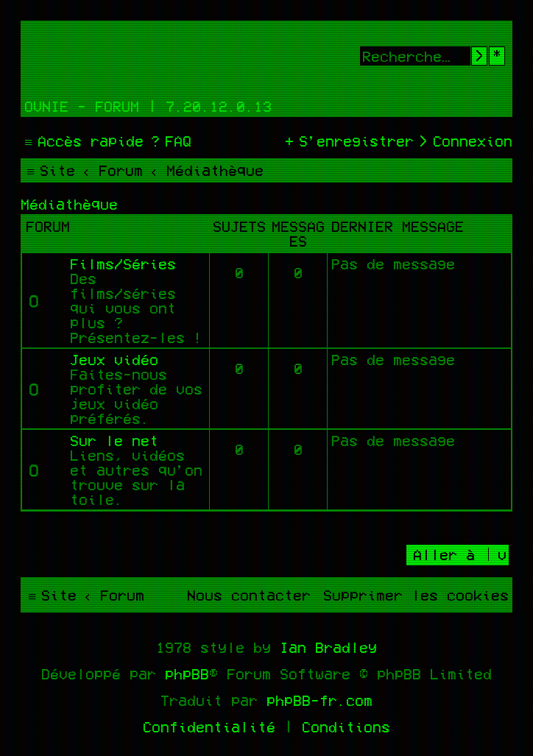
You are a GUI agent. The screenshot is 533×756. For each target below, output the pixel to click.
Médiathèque (69, 204)
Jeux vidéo (114, 359)
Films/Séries (123, 264)
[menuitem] (169, 141)
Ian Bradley (328, 647)
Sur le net (114, 440)
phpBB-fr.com (320, 700)
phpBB (187, 674)
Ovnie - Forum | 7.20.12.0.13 (148, 106)
